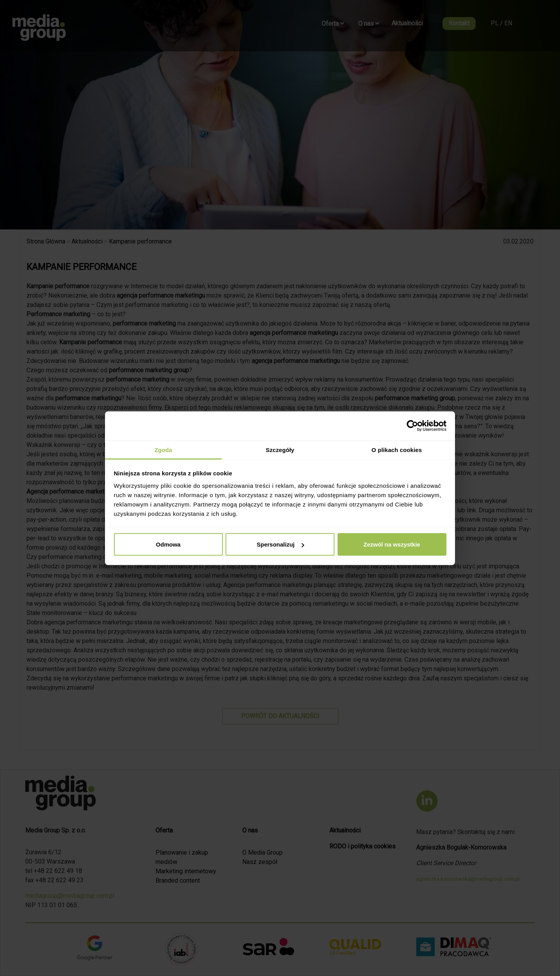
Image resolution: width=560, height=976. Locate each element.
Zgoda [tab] (163, 449)
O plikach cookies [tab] (396, 449)
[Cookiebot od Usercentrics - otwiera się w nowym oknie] (412, 426)
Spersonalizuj (280, 544)
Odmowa (168, 544)
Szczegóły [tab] (280, 449)
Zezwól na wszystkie (392, 544)
